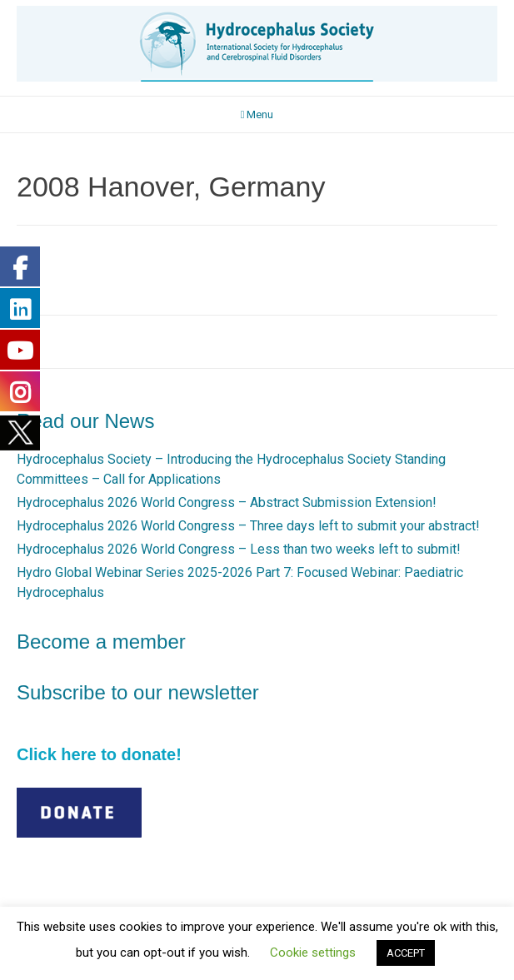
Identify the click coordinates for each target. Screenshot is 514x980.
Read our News (85, 421)
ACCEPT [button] (406, 953)
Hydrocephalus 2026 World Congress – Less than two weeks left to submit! (239, 549)
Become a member (101, 642)
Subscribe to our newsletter (138, 692)
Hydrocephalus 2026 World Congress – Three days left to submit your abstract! (248, 526)
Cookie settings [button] (313, 953)
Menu (257, 114)
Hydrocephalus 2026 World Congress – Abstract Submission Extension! (227, 502)
